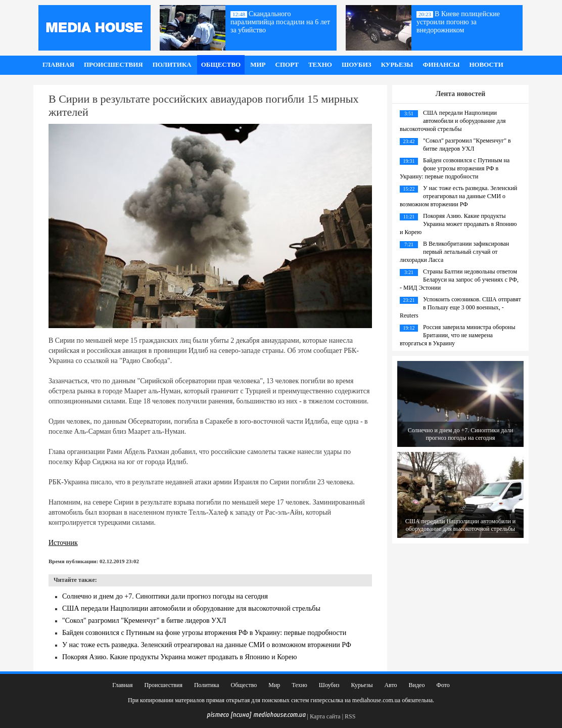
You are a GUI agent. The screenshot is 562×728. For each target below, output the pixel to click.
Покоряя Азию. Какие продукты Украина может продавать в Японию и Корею (180, 657)
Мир (258, 64)
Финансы (441, 64)
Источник (63, 543)
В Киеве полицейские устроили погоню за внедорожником (458, 22)
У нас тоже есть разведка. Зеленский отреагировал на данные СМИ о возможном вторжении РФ (207, 645)
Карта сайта (325, 716)
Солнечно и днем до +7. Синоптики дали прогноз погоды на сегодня (165, 596)
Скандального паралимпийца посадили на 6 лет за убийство (280, 22)
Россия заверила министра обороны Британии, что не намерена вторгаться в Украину (457, 335)
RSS (350, 716)
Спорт (287, 64)
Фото (443, 685)
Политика (172, 64)
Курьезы (397, 64)
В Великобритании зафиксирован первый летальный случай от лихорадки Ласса (454, 252)
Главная (58, 64)
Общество (221, 64)
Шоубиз (357, 64)
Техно (320, 64)
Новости (486, 64)
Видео (417, 685)
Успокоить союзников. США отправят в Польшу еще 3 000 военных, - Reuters (460, 307)
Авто (390, 685)
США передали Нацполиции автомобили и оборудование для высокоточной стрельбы (191, 608)
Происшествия (113, 64)
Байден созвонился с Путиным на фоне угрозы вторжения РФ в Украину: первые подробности (204, 633)
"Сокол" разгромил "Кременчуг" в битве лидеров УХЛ (144, 621)
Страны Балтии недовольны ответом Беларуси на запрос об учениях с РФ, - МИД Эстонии (459, 280)
